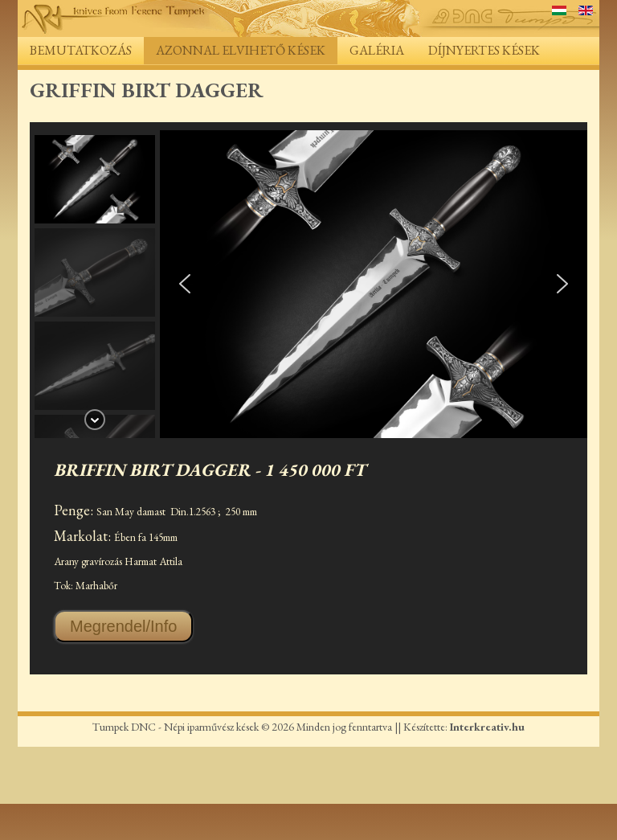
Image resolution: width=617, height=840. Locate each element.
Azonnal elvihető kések (241, 50)
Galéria (377, 50)
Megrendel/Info (123, 626)
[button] (95, 179)
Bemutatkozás (81, 50)
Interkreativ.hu (487, 727)
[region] (308, 284)
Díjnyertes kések (484, 50)
